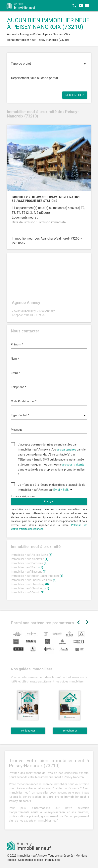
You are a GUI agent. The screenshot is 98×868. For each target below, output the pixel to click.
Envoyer (49, 502)
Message (17, 430)
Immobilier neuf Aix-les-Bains (32, 555)
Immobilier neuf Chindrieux (30, 588)
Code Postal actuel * (24, 401)
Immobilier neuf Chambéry (30, 584)
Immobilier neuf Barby (27, 567)
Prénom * (17, 344)
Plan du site (52, 860)
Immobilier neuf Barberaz (29, 563)
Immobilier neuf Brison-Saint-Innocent (37, 576)
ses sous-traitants (73, 465)
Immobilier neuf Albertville (30, 559)
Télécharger (28, 731)
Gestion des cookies (31, 860)
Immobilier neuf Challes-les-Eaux (34, 580)
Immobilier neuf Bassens (29, 572)
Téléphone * (19, 387)
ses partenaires (66, 450)
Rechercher (75, 95)
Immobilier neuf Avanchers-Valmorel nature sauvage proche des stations (46, 199)
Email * (15, 373)
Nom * (15, 359)
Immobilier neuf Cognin (28, 593)
